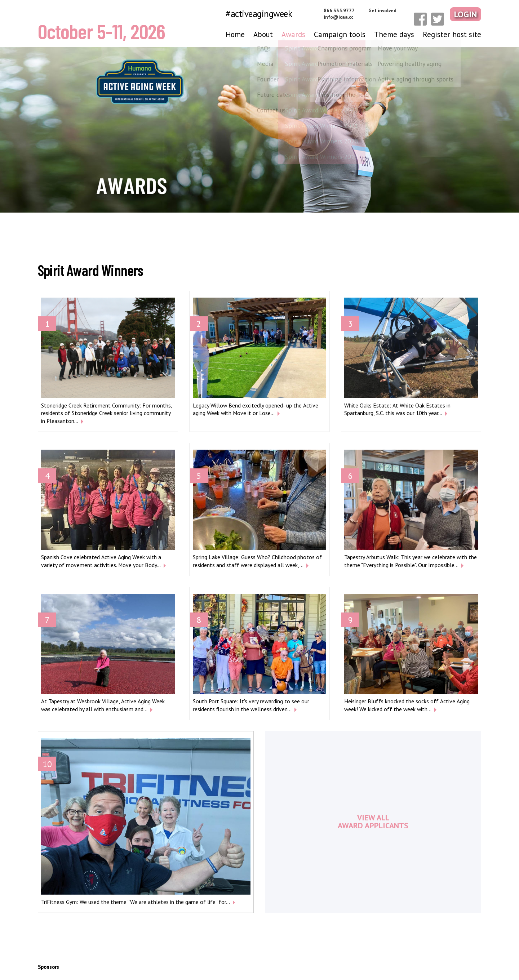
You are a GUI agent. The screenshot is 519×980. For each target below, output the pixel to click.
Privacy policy (376, 961)
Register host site (452, 34)
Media (321, 961)
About (263, 34)
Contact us (469, 961)
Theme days (394, 34)
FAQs (344, 961)
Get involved (391, 10)
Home (235, 34)
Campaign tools (340, 34)
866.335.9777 (348, 10)
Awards (293, 34)
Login (467, 14)
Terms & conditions (424, 961)
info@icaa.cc (347, 17)
